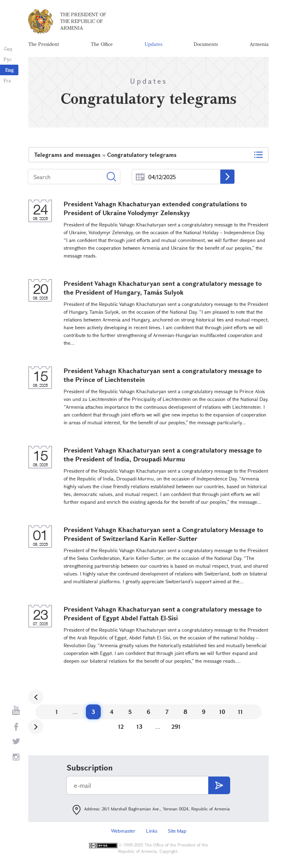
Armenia (259, 44)
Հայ (8, 49)
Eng (10, 70)
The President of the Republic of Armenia (83, 21)
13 (139, 727)
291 (176, 727)
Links (152, 831)
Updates (153, 44)
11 (240, 712)
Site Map (177, 831)
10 (222, 712)
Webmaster (123, 831)
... (140, 177)
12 (121, 727)
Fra (7, 80)
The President (44, 44)
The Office (102, 44)
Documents (206, 44)
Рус (8, 59)
